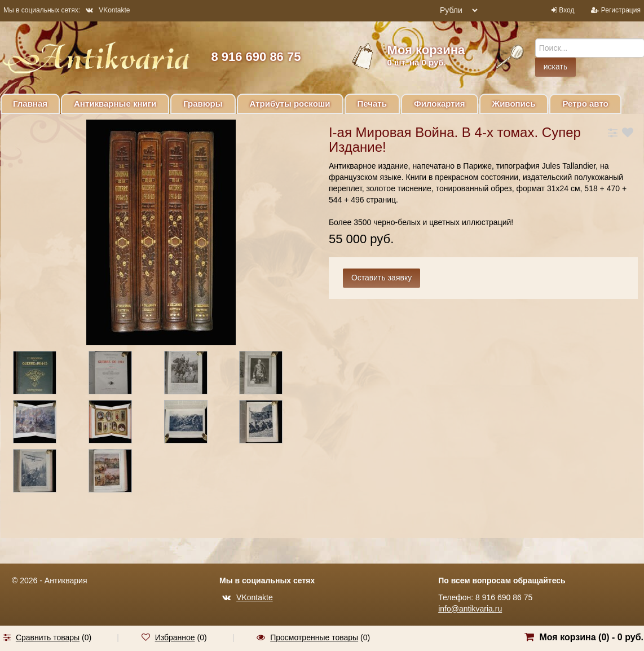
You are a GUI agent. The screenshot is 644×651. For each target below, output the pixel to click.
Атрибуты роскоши (290, 104)
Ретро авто (585, 104)
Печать (372, 104)
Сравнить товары (48, 637)
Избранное (175, 637)
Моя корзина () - (591, 637)
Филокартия (440, 104)
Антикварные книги (115, 104)
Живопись (514, 104)
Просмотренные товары (314, 637)
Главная (30, 104)
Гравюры (203, 104)
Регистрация (621, 10)
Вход (566, 10)
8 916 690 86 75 (256, 57)
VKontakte (108, 10)
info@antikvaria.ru (470, 609)
